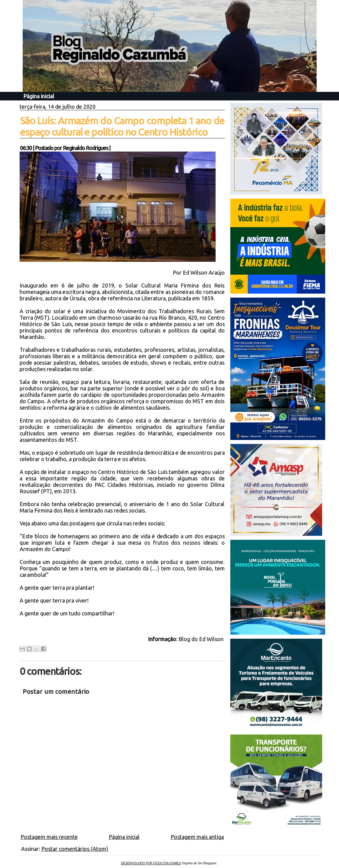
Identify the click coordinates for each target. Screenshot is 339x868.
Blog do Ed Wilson (202, 639)
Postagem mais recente (49, 837)
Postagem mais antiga (197, 837)
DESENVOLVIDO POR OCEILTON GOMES (151, 863)
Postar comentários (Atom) (75, 849)
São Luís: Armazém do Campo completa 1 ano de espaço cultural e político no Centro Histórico (122, 126)
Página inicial (39, 96)
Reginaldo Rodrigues (85, 148)
